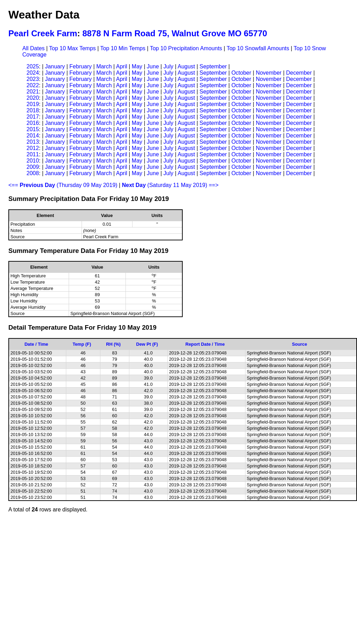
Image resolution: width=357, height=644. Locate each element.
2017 (33, 117)
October (241, 73)
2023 (33, 79)
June (153, 66)
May (137, 66)
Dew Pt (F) (147, 344)
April (122, 66)
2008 (33, 173)
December (299, 73)
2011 (33, 154)
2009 (33, 167)
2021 (33, 92)
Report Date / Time (205, 344)
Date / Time (36, 344)
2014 (33, 136)
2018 (33, 110)
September (213, 66)
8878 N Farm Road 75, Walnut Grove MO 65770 (175, 33)
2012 (33, 148)
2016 (33, 123)
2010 (33, 161)
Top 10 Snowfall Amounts (258, 48)
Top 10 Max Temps (73, 48)
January (55, 66)
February (81, 66)
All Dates (33, 48)
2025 (33, 66)
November (269, 73)
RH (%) (113, 344)
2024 (33, 73)
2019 (33, 104)
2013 (33, 142)
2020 (33, 98)
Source (299, 344)
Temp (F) (82, 344)
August (186, 66)
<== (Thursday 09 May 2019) (63, 185)
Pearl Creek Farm (43, 33)
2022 (33, 85)
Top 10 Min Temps (123, 48)
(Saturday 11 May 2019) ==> (170, 185)
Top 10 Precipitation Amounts (186, 48)
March (104, 66)
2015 (33, 129)
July (168, 66)
